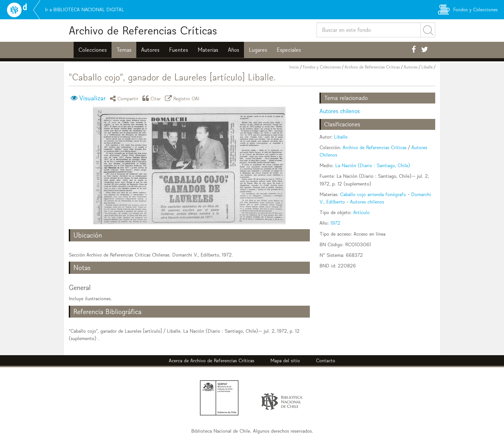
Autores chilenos (340, 111)
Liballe (427, 67)
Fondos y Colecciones (322, 67)
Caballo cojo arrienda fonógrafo (373, 194)
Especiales (289, 50)
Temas (124, 50)
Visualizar (92, 98)
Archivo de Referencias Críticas (143, 30)
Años (234, 50)
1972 (335, 223)
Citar (153, 98)
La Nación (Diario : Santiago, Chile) (373, 165)
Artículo (361, 212)
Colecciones (93, 50)
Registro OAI (183, 98)
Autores (150, 50)
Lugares (258, 50)
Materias (208, 50)
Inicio (294, 67)
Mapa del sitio (285, 360)
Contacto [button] (326, 360)
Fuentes (179, 50)
